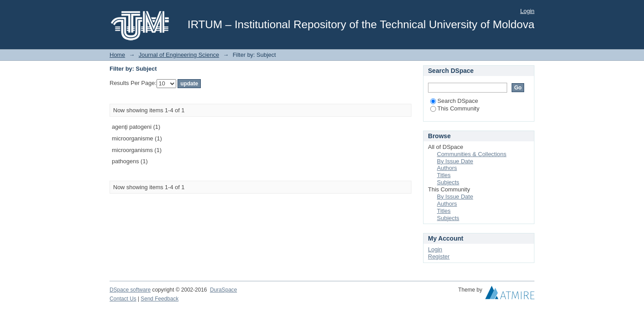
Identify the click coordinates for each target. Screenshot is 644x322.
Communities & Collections (472, 154)
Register (439, 256)
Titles (444, 175)
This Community (455, 108)
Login (527, 11)
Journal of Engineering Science (179, 55)
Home (117, 55)
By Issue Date (455, 161)
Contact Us (123, 299)
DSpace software (130, 290)
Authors (447, 168)
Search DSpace (454, 101)
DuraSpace (223, 290)
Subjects (448, 182)
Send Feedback (160, 299)
